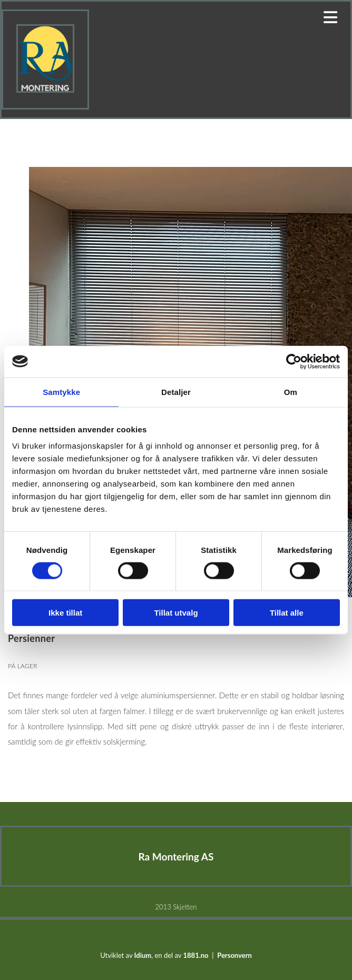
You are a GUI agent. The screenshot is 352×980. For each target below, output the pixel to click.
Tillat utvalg (176, 613)
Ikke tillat (65, 613)
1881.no (196, 955)
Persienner (39, 758)
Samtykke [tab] (61, 392)
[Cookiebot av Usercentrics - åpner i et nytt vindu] (294, 361)
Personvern (234, 955)
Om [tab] (291, 392)
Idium (143, 955)
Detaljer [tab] (176, 392)
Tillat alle (287, 613)
